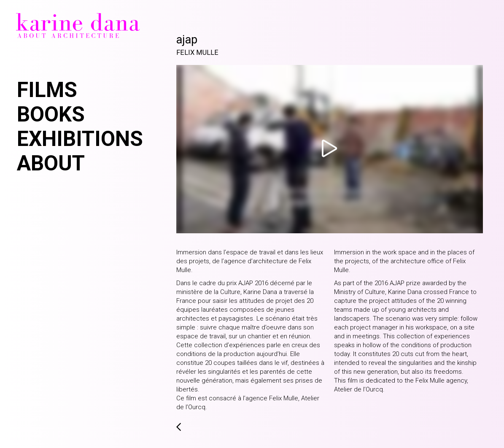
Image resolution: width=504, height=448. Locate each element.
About (51, 163)
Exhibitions (80, 139)
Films (47, 90)
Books (51, 114)
